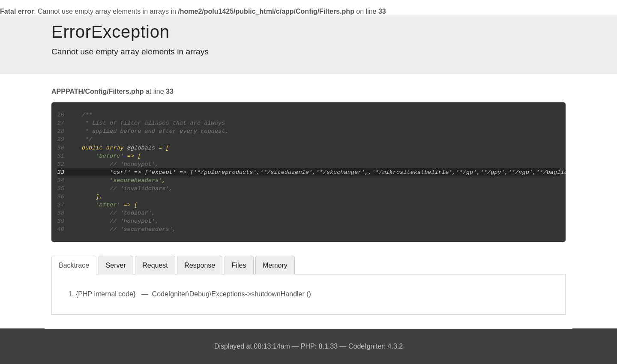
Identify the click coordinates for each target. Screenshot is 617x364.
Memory (275, 265)
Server (116, 265)
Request (155, 265)
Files (239, 265)
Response (200, 265)
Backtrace (74, 265)
